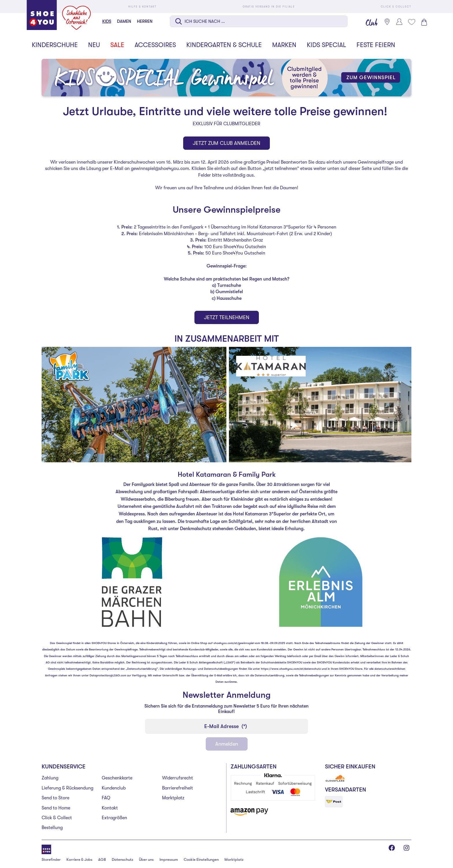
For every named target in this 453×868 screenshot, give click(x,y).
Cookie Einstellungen (201, 859)
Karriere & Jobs (79, 859)
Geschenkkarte (117, 778)
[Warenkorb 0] (424, 22)
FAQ (106, 798)
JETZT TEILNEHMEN (227, 317)
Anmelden (227, 744)
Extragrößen (114, 818)
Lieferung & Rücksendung (67, 788)
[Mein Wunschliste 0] (411, 22)
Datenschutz (122, 859)
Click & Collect (57, 818)
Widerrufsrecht (178, 778)
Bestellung (52, 828)
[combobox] (259, 22)
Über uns (146, 859)
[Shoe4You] (46, 849)
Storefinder (51, 859)
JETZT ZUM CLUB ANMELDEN (226, 143)
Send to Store (55, 798)
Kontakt (110, 808)
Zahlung (50, 778)
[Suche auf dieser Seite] (259, 21)
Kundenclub (114, 788)
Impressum (169, 859)
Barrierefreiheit (178, 788)
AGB (102, 859)
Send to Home (56, 808)
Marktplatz (173, 798)
